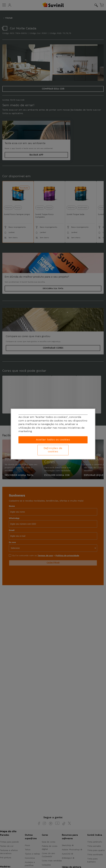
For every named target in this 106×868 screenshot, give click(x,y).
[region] (53, 434)
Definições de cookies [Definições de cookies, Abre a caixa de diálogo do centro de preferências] (53, 450)
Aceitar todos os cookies (53, 440)
